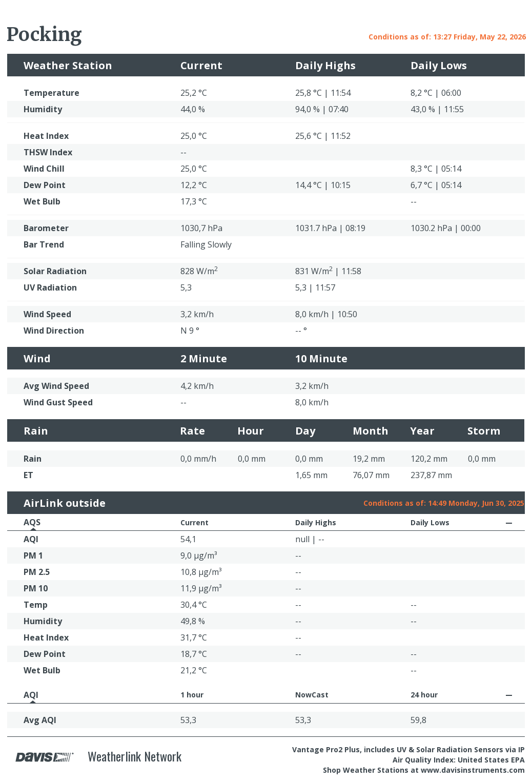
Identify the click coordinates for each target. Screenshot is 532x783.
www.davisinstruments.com (473, 770)
